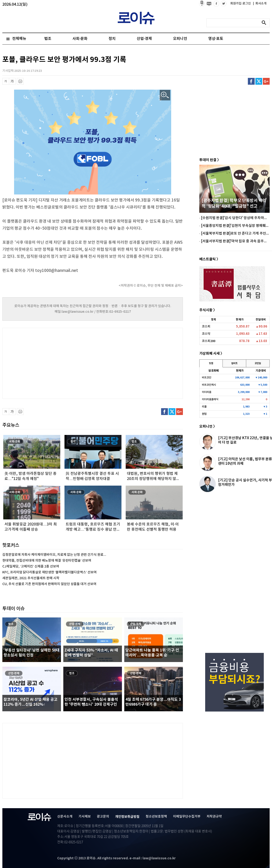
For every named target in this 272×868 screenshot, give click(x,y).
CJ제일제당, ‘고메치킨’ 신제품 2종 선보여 (31, 566)
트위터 (259, 81)
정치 (112, 39)
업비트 (234, 363)
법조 (48, 39)
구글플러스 (266, 81)
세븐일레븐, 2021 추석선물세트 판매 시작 (31, 578)
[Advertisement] (49, 363)
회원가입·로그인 (241, 4)
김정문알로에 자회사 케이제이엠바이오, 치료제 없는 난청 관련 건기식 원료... (54, 555)
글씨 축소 (6, 81)
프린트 (20, 81)
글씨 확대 (12, 81)
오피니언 (180, 39)
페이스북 (251, 81)
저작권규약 (214, 817)
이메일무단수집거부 (187, 817)
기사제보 (85, 817)
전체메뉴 (19, 39)
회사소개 (260, 4)
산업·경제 (144, 39)
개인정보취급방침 (127, 817)
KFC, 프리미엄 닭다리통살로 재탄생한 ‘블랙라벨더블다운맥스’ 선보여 (49, 572)
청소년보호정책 (156, 817)
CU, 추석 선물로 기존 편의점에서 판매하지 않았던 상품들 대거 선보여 (49, 584)
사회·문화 (80, 39)
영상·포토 (216, 39)
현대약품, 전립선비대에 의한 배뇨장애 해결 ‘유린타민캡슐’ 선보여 (47, 561)
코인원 (258, 363)
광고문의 (103, 817)
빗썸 (211, 363)
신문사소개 (65, 817)
